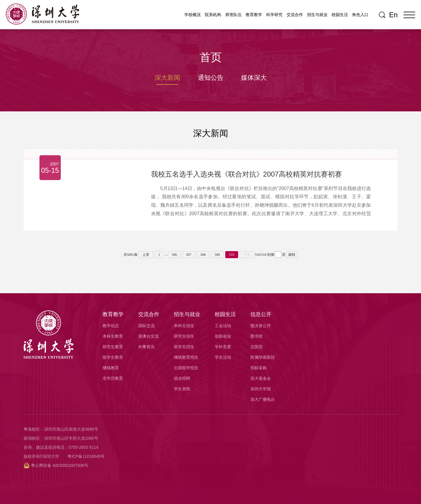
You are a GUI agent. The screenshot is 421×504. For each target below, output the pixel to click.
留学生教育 (113, 357)
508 (203, 255)
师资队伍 (233, 15)
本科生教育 (113, 336)
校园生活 (340, 15)
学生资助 (182, 389)
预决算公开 (261, 326)
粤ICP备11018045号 (86, 456)
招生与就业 (317, 15)
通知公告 (211, 78)
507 (189, 255)
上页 (146, 255)
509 (217, 255)
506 (174, 255)
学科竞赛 (223, 347)
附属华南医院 (263, 357)
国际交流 (146, 326)
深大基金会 (261, 378)
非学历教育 (113, 378)
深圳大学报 (261, 389)
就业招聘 (182, 378)
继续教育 (111, 368)
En (393, 15)
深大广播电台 (263, 399)
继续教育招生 (186, 357)
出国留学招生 (186, 368)
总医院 (257, 347)
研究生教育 (113, 347)
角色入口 (360, 15)
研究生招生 (184, 336)
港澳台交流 (148, 336)
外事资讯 (146, 347)
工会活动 (223, 326)
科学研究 (274, 15)
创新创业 (223, 336)
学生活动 (223, 357)
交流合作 (295, 15)
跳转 (292, 255)
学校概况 (193, 15)
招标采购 (259, 368)
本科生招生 (184, 326)
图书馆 (257, 336)
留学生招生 (184, 347)
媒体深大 (254, 78)
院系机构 (213, 15)
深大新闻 (167, 78)
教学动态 (111, 326)
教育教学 (254, 15)
